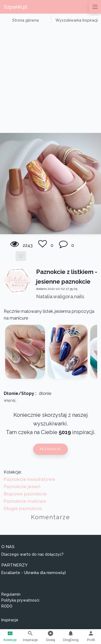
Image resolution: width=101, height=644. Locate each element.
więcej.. (10, 400)
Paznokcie (50, 449)
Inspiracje (10, 620)
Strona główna (25, 20)
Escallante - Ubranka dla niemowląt (34, 573)
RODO (7, 606)
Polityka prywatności (20, 600)
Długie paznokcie (23, 508)
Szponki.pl (16, 7)
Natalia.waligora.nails (60, 296)
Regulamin (11, 594)
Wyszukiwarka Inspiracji (77, 20)
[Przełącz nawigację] (95, 7)
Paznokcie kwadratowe (29, 479)
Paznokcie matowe (25, 501)
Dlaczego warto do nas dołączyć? (32, 554)
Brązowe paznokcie (25, 494)
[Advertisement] (50, 80)
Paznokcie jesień (22, 487)
